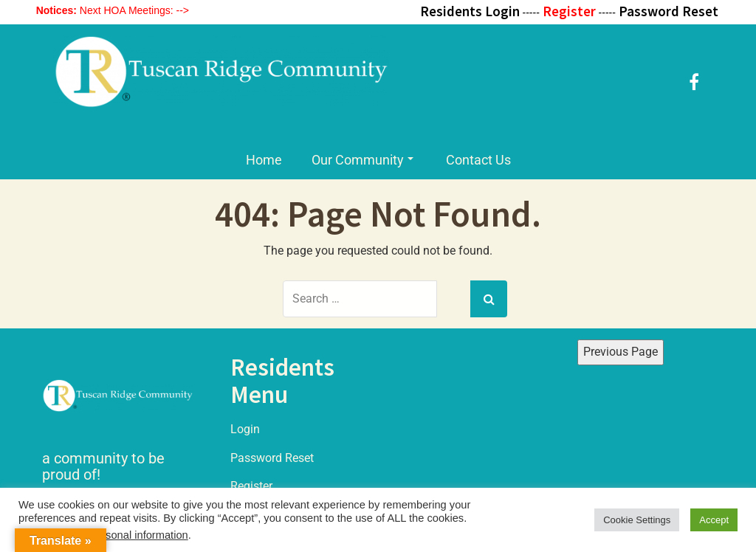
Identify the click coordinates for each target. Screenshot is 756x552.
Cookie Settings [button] (637, 520)
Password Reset (272, 458)
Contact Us (478, 160)
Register (251, 486)
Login (245, 429)
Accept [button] (714, 520)
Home (264, 160)
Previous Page (621, 352)
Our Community (362, 160)
